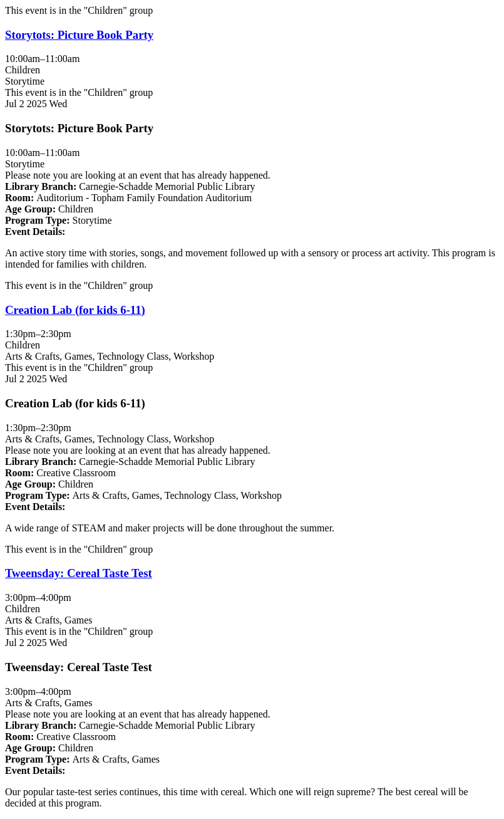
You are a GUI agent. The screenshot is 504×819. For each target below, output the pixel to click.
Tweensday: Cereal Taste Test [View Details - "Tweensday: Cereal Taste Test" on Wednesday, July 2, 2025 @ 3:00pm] (79, 573)
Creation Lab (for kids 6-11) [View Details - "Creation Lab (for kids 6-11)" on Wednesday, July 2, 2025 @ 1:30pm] (75, 310)
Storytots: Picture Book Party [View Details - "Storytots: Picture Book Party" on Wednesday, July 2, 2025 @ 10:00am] (79, 35)
